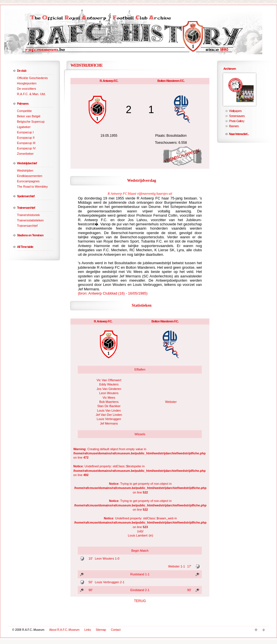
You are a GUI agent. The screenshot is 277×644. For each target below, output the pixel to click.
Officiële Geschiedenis (32, 78)
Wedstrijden (25, 170)
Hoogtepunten (27, 83)
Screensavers (237, 116)
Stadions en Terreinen (30, 235)
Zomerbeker (25, 154)
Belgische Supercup (31, 122)
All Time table (25, 247)
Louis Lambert (138, 535)
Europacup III (26, 143)
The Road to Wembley (32, 187)
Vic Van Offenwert (109, 380)
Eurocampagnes (28, 181)
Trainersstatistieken (30, 220)
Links (87, 630)
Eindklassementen (30, 176)
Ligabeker (24, 127)
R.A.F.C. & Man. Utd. (31, 94)
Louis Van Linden (109, 410)
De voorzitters (26, 89)
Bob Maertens (109, 402)
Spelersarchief (26, 196)
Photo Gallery (237, 121)
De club (22, 71)
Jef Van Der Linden (109, 415)
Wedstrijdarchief (27, 163)
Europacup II (26, 138)
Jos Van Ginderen (109, 389)
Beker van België (29, 116)
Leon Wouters (109, 393)
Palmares (23, 104)
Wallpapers (235, 111)
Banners (234, 126)
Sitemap (101, 630)
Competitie (24, 111)
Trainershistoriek (28, 215)
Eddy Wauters (109, 384)
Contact (116, 630)
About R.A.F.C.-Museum (64, 630)
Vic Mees (109, 398)
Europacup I (25, 132)
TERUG (140, 601)
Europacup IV (26, 148)
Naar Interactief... (239, 134)
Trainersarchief (26, 208)
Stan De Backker (109, 406)
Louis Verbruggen (109, 419)
